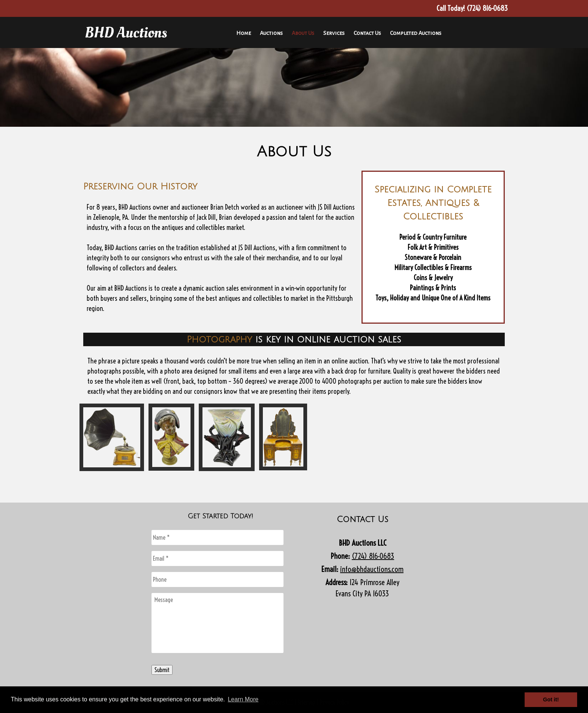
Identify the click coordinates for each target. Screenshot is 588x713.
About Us (303, 33)
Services (334, 33)
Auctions (271, 33)
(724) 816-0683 (373, 556)
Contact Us (367, 33)
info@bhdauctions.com (372, 569)
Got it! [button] (551, 699)
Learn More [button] (243, 699)
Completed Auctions (416, 33)
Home (244, 33)
